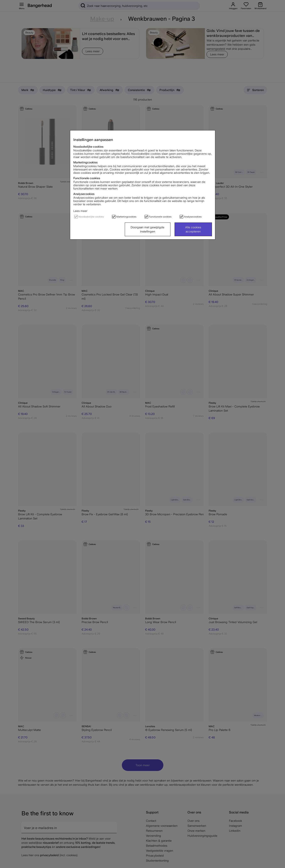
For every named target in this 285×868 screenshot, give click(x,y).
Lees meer (80, 211)
